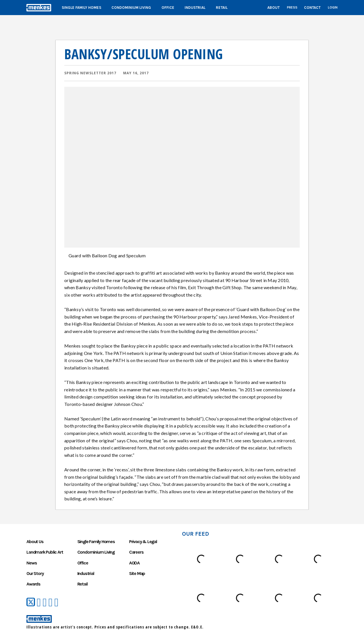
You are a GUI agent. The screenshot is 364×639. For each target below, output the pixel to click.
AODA (134, 563)
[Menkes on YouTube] (45, 602)
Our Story (35, 573)
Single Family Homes (81, 8)
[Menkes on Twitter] (31, 602)
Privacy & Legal (143, 542)
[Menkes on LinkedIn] (51, 602)
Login (333, 7)
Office (168, 8)
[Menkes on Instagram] (56, 602)
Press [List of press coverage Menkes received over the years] (292, 7)
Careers (136, 552)
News (32, 563)
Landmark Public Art (45, 552)
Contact (312, 8)
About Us (35, 542)
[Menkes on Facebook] (39, 602)
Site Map (137, 573)
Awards (33, 584)
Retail (222, 8)
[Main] (182, 8)
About (273, 8)
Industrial (195, 8)
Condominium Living (131, 8)
